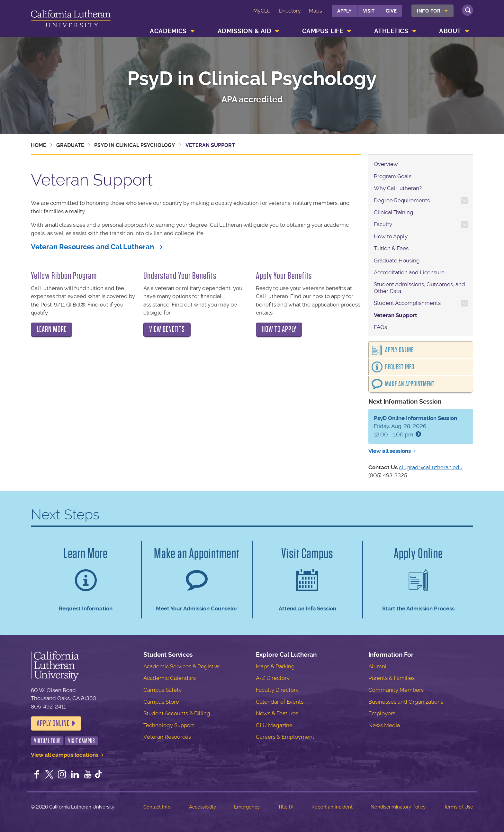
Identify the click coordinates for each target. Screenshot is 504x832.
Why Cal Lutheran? (398, 188)
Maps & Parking (275, 666)
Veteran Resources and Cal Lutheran (92, 247)
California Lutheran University (71, 20)
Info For (429, 11)
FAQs (380, 327)
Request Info (400, 367)
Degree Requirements (402, 200)
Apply (344, 11)
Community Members (396, 690)
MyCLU (262, 11)
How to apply (279, 329)
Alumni (377, 666)
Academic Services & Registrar (182, 666)
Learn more (52, 329)
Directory (290, 11)
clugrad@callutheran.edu (431, 467)
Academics (168, 31)
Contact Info (157, 807)
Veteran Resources (167, 737)
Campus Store (161, 702)
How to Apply (391, 236)
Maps (315, 11)
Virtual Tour (47, 741)
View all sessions (390, 451)
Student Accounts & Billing (177, 713)
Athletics (391, 31)
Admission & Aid (245, 31)
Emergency (247, 807)
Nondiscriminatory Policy (398, 807)
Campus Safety (162, 690)
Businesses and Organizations (406, 702)
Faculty (383, 224)
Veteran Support (396, 315)
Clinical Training (394, 212)
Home (39, 145)
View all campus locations (65, 755)
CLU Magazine (274, 725)
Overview (386, 164)
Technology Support (169, 725)
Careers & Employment (285, 737)
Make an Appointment (410, 384)
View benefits (167, 329)
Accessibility (203, 807)
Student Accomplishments (407, 303)
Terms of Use (459, 807)
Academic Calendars (170, 678)
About (450, 31)
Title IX (286, 807)
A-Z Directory (273, 678)
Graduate (70, 145)
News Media (384, 725)
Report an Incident (332, 807)
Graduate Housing (397, 261)
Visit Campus (82, 741)
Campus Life (323, 31)
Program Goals (393, 176)
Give (391, 11)
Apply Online (399, 350)
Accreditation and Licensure (409, 272)
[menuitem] (432, 11)
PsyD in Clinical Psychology (252, 79)
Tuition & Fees (391, 248)
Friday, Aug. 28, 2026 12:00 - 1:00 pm (415, 426)
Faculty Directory (277, 690)
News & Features (277, 713)
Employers (382, 713)
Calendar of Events (280, 702)
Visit (369, 11)
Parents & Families (392, 678)
